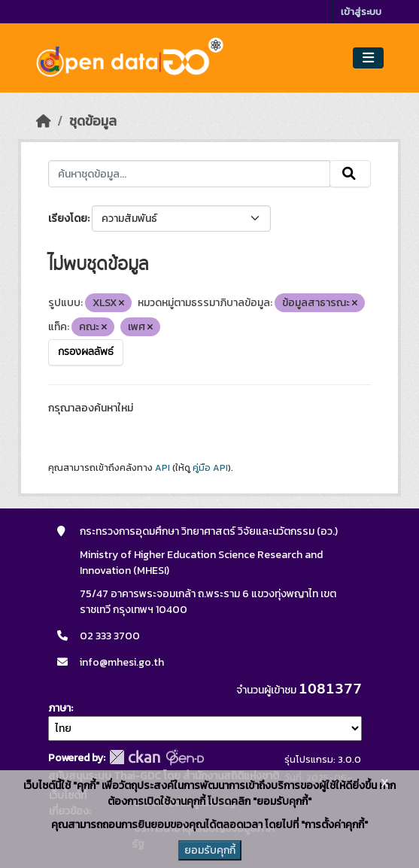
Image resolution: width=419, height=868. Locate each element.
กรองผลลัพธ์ (86, 352)
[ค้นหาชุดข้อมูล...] (189, 174)
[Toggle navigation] (368, 58)
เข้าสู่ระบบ (361, 12)
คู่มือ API (210, 468)
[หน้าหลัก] (44, 121)
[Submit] (350, 174)
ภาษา (59, 708)
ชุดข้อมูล (93, 121)
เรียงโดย (68, 219)
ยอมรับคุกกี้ (210, 850)
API (162, 468)
